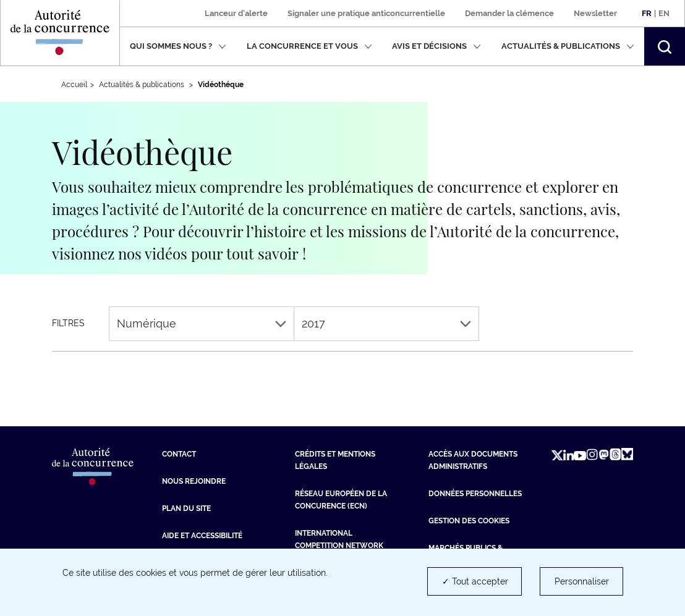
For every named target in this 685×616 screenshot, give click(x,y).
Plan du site (186, 508)
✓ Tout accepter (475, 581)
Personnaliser (582, 581)
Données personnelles (475, 494)
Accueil (74, 85)
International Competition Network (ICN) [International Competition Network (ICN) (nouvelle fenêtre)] (339, 546)
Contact (179, 454)
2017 (386, 323)
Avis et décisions (436, 46)
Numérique (202, 323)
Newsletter (595, 13)
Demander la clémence (509, 13)
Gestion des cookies (469, 521)
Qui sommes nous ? (178, 46)
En (664, 13)
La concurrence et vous (309, 46)
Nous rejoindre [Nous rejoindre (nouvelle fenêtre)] (194, 481)
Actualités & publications (568, 46)
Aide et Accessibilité (202, 536)
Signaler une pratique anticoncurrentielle (366, 13)
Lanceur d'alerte (236, 13)
